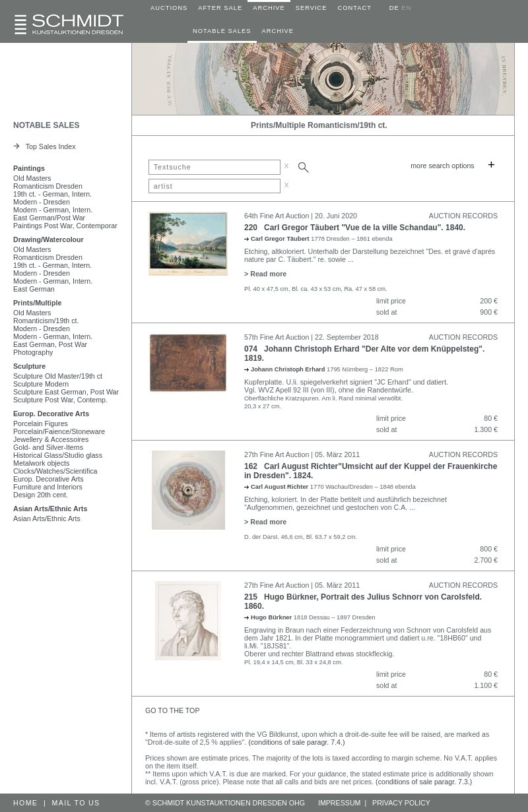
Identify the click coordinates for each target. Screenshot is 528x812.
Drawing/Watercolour (49, 239)
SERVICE (312, 8)
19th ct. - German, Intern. (52, 194)
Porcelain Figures (41, 423)
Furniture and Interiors (48, 487)
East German (34, 289)
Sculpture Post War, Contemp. (60, 400)
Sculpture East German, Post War (66, 392)
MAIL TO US (76, 803)
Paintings (29, 168)
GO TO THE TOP (173, 710)
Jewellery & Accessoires (51, 439)
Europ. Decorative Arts (51, 414)
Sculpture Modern (41, 384)
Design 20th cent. (41, 495)
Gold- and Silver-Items (48, 447)
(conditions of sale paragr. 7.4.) (296, 742)
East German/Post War (49, 218)
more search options (443, 166)
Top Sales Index (45, 146)
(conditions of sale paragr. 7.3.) (424, 782)
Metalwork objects (41, 463)
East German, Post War (50, 344)
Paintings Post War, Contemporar (65, 226)
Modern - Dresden (42, 202)
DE (394, 8)
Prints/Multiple (37, 303)
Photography (33, 352)
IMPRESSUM (340, 803)
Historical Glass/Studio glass (58, 455)
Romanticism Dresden (48, 186)
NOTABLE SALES (222, 31)
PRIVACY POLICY (401, 803)
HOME (25, 803)
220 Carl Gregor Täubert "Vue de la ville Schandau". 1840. (355, 228)
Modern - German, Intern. (53, 210)
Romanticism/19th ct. (46, 321)
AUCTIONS (169, 8)
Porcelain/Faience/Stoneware (59, 431)
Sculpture (29, 366)
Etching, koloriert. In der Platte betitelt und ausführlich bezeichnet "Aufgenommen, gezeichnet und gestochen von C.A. (346, 503)
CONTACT (355, 8)
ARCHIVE (269, 8)
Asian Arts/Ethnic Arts (50, 509)
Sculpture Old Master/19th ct (58, 376)
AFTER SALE (220, 8)
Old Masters (32, 178)
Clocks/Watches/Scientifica (55, 471)
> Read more (265, 274)
